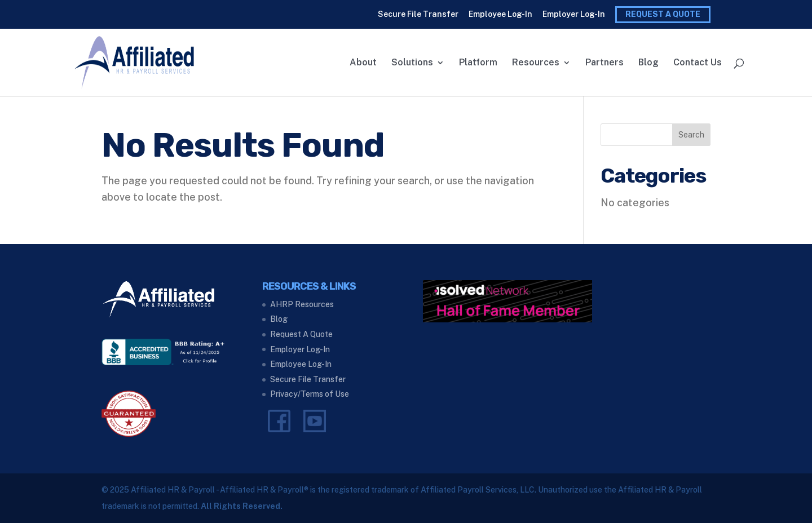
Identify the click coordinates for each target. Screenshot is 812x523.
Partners (604, 63)
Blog (648, 63)
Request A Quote (663, 14)
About (363, 63)
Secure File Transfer (418, 14)
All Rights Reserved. (242, 506)
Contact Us (698, 63)
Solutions (412, 63)
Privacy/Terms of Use (310, 394)
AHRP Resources (302, 304)
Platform (478, 63)
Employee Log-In (500, 14)
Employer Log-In (574, 14)
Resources (536, 63)
